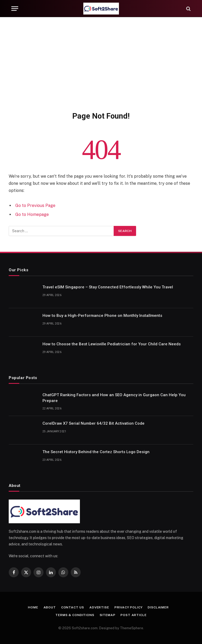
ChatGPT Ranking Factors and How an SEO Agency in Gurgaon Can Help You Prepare (114, 398)
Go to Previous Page (35, 205)
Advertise (99, 607)
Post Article (133, 615)
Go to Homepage (32, 214)
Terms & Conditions (75, 615)
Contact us (73, 607)
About (50, 607)
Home (33, 607)
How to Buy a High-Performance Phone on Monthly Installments (102, 316)
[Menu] (15, 9)
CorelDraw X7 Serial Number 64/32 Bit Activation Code (93, 423)
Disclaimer (158, 607)
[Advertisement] (101, 63)
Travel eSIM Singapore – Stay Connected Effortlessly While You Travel (108, 287)
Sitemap (108, 615)
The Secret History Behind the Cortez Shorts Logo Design (96, 452)
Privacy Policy (129, 607)
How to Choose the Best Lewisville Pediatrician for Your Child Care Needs (112, 344)
